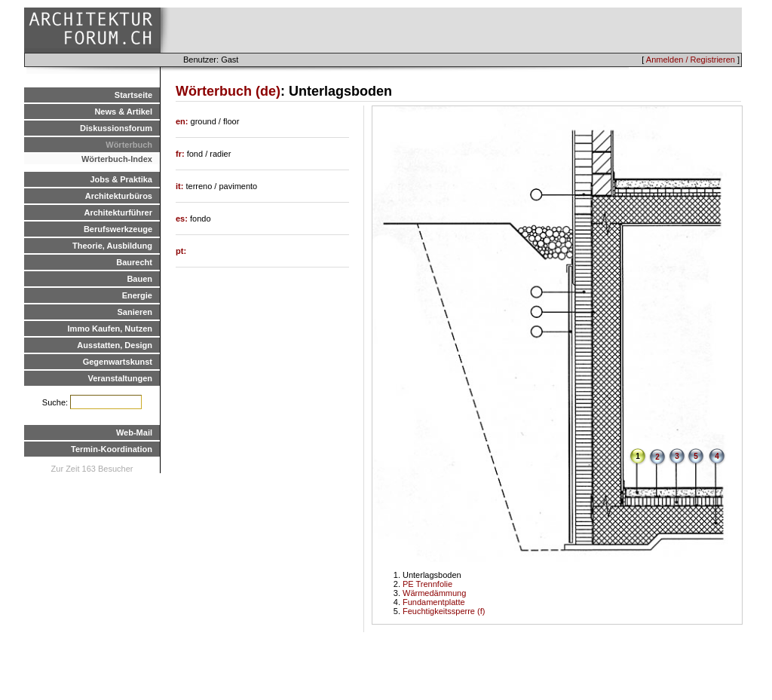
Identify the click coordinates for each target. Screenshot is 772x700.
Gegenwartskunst (118, 362)
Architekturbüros (119, 196)
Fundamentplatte (434, 602)
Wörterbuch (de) (228, 91)
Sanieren (135, 312)
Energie (137, 295)
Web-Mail (134, 433)
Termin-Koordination (112, 449)
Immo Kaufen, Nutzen (110, 329)
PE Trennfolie (427, 584)
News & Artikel (123, 112)
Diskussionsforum (116, 128)
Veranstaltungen (120, 378)
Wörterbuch (129, 145)
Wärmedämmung (434, 593)
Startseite (133, 95)
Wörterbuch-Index (117, 159)
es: (183, 219)
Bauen (139, 279)
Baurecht (134, 262)
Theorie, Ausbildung (112, 246)
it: (181, 186)
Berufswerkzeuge (118, 229)
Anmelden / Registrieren (691, 60)
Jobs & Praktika (121, 179)
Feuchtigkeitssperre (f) (444, 611)
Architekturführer (118, 212)
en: (183, 121)
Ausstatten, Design (115, 345)
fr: (181, 154)
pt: (181, 251)
